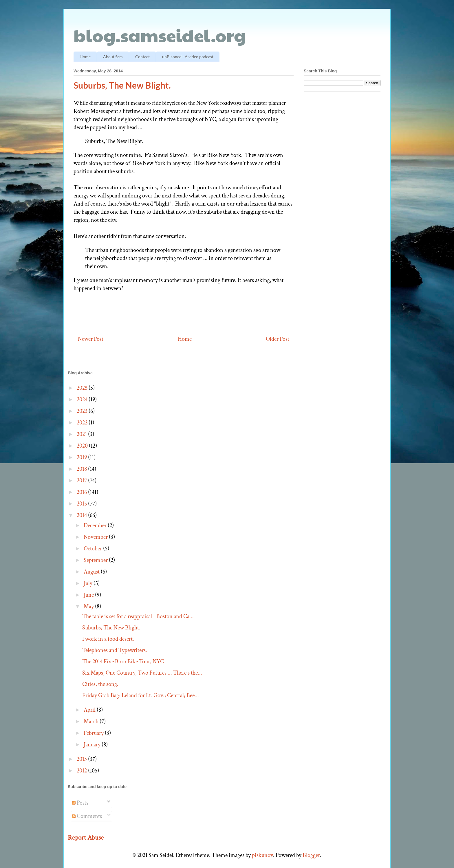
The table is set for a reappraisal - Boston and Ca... (138, 616)
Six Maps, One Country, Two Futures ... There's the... (142, 673)
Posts (80, 803)
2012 (82, 771)
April (90, 710)
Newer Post (91, 339)
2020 (83, 446)
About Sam (113, 57)
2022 (83, 423)
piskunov (262, 855)
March (92, 721)
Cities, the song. (100, 684)
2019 (82, 457)
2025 (83, 388)
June (89, 595)
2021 (82, 434)
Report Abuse (86, 838)
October (93, 549)
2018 (82, 469)
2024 (83, 400)
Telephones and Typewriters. (115, 650)
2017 (82, 481)
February (94, 733)
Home (85, 57)
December (96, 525)
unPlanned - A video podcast (188, 57)
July (89, 583)
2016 (82, 492)
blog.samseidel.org (160, 35)
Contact (142, 57)
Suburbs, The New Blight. (111, 628)
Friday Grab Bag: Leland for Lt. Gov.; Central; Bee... (141, 695)
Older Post (278, 339)
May (89, 607)
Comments (87, 816)
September (96, 560)
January (93, 745)
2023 (83, 411)
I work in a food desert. (108, 639)
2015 (82, 504)
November (96, 537)
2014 (82, 515)
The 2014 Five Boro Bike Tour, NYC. (124, 662)
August (92, 572)
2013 (82, 759)
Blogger (311, 855)
